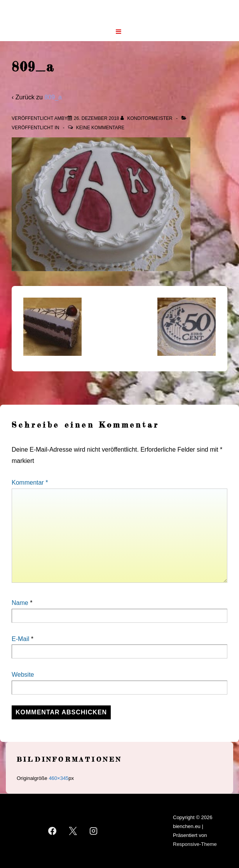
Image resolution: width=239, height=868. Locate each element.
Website (23, 675)
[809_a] (97, 118)
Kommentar (30, 483)
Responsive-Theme (195, 844)
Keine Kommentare (100, 128)
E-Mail (20, 639)
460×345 (58, 778)
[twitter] (73, 831)
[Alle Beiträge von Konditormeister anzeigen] (147, 118)
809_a (53, 97)
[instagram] (93, 831)
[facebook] (52, 831)
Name (20, 603)
